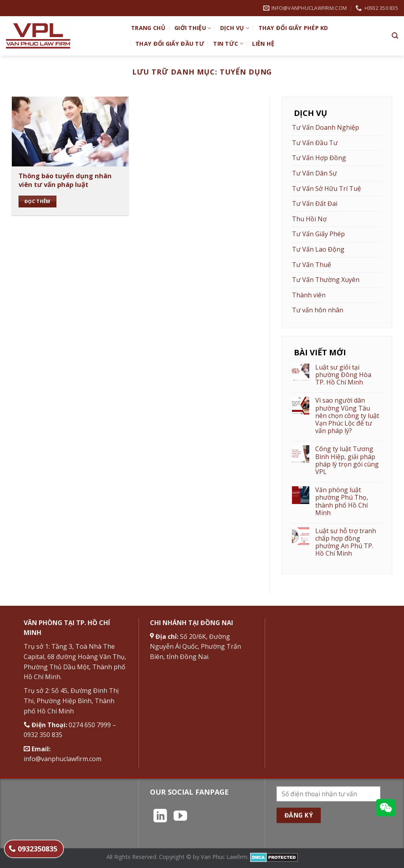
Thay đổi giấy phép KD (293, 28)
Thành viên (309, 295)
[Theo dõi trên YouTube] (180, 817)
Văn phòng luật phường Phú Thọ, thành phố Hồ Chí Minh (342, 501)
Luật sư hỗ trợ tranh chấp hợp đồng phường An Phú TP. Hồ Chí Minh (346, 542)
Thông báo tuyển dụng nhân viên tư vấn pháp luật (65, 180)
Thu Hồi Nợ (309, 219)
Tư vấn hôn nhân (318, 310)
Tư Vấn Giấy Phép (318, 234)
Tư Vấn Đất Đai (315, 203)
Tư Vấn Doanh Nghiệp (325, 127)
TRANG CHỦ (148, 28)
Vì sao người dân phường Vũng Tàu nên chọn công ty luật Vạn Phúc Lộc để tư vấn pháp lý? (347, 416)
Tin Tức (228, 44)
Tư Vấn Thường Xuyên (326, 280)
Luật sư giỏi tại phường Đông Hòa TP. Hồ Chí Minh (343, 375)
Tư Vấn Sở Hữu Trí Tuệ (326, 189)
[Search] (395, 36)
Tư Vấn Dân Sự (314, 173)
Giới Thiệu (193, 28)
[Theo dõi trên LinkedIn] (160, 817)
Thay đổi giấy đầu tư (170, 44)
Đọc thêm (37, 201)
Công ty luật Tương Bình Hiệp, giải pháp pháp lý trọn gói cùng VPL (347, 460)
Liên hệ (263, 44)
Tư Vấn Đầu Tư (315, 143)
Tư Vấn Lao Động (318, 249)
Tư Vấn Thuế (311, 265)
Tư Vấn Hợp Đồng (319, 158)
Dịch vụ (235, 28)
